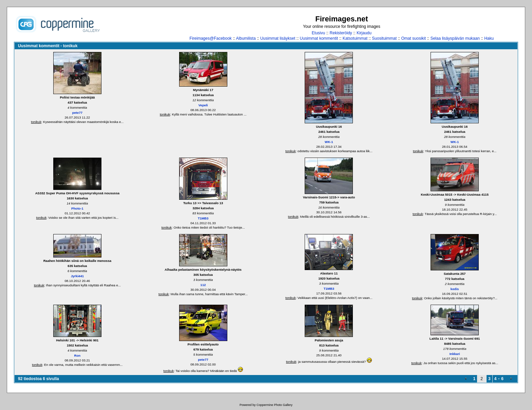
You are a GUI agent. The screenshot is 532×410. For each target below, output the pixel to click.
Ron (78, 355)
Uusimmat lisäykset (278, 38)
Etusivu (318, 33)
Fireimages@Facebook (211, 38)
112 (203, 285)
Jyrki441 (77, 276)
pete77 (77, 113)
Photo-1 (77, 208)
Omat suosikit (413, 38)
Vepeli (203, 105)
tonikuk (36, 122)
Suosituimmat (384, 38)
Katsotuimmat (355, 38)
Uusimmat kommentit (319, 38)
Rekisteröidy (341, 33)
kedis (455, 289)
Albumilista (246, 38)
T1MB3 (203, 218)
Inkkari (455, 354)
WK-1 (329, 142)
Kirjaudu (364, 33)
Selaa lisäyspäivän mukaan (455, 38)
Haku (489, 38)
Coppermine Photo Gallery (274, 405)
